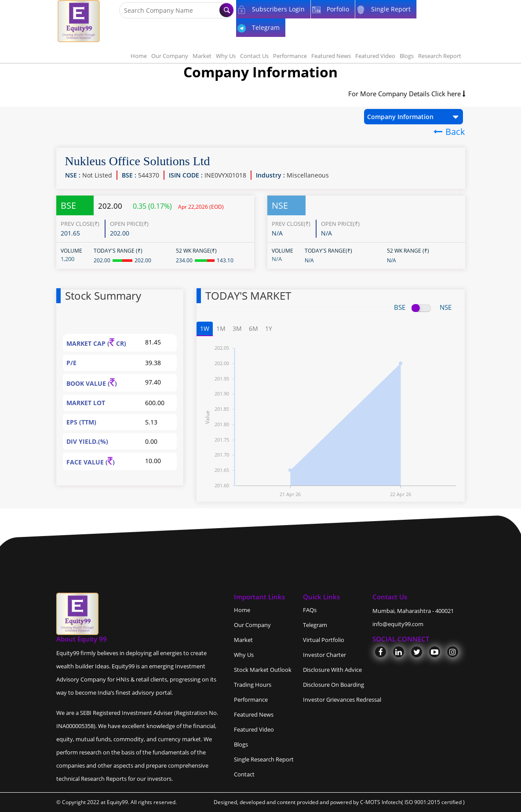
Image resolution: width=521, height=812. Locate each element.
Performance (290, 56)
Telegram (315, 625)
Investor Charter (324, 655)
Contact (244, 774)
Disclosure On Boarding (333, 685)
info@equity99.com (398, 624)
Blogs (407, 56)
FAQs (310, 610)
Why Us (226, 56)
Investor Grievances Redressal (342, 700)
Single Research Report (264, 759)
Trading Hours (253, 685)
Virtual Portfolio (324, 640)
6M (253, 328)
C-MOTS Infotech (381, 802)
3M (237, 328)
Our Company (170, 56)
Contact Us (254, 56)
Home (139, 56)
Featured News (331, 56)
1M (221, 328)
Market (202, 56)
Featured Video (375, 56)
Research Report (440, 56)
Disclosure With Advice (332, 670)
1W (205, 328)
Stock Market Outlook (263, 670)
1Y (269, 328)
